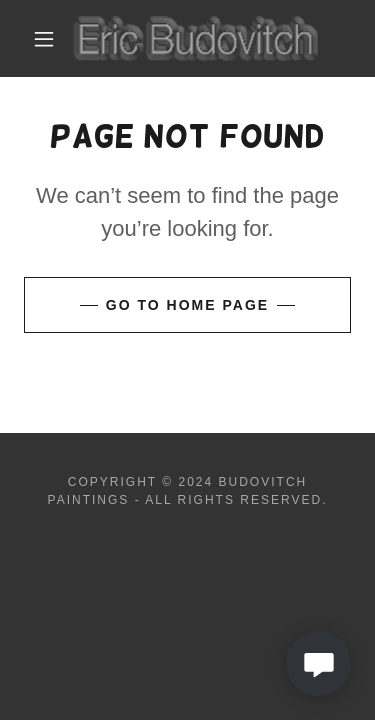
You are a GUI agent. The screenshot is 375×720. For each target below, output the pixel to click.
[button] (44, 39)
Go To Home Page (187, 305)
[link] (191, 38)
